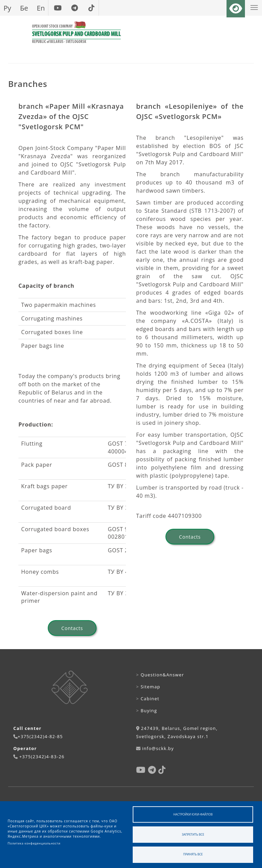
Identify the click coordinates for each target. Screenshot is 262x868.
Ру (7, 8)
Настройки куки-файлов (193, 814)
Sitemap (148, 687)
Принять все (193, 854)
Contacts (72, 628)
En (41, 8)
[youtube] (58, 8)
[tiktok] (91, 8)
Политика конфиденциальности (34, 843)
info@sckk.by (158, 748)
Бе (24, 8)
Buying (147, 710)
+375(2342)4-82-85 (40, 736)
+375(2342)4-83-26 (42, 757)
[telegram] (75, 8)
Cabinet (148, 699)
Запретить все (193, 834)
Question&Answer (160, 675)
